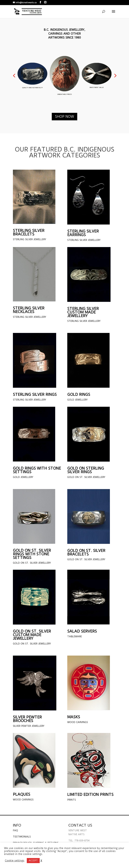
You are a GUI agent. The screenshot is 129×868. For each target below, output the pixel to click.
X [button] (41, 861)
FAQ (15, 830)
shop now (64, 117)
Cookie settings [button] (15, 861)
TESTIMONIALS (22, 837)
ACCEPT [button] (33, 860)
